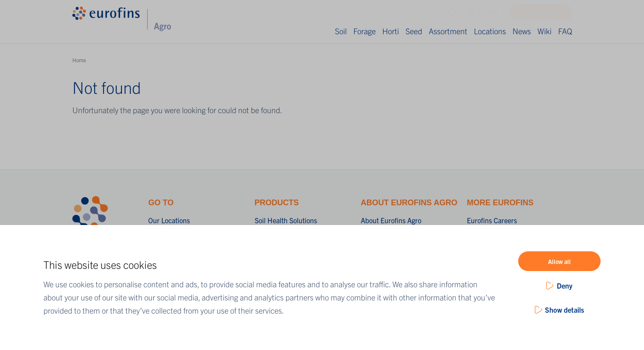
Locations (490, 31)
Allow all (559, 261)
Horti (391, 31)
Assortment (448, 31)
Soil (341, 31)
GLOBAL (483, 15)
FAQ (565, 31)
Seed (414, 31)
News (522, 31)
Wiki (544, 31)
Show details (564, 310)
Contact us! (546, 14)
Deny (565, 286)
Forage (365, 31)
